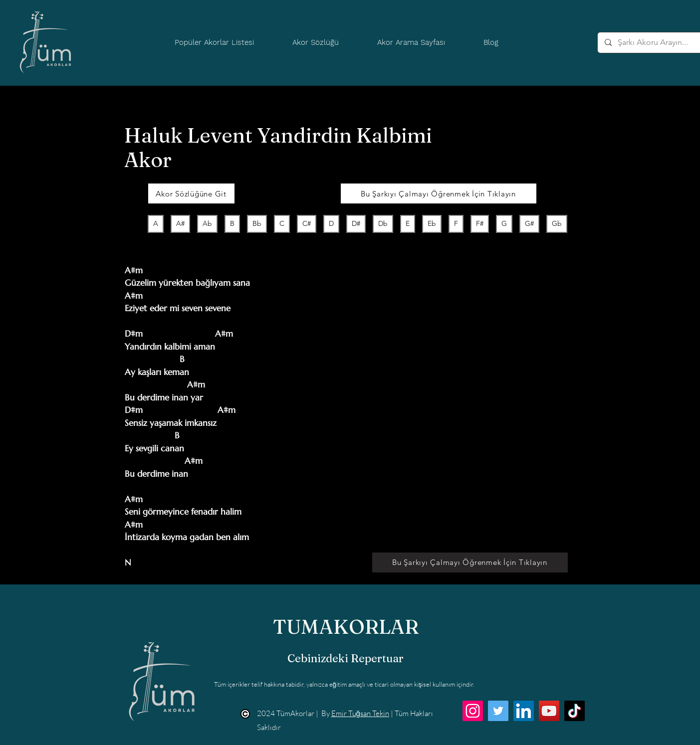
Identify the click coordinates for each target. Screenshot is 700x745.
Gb (557, 223)
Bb (257, 223)
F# (479, 223)
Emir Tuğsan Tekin (360, 713)
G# (529, 223)
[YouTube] (549, 711)
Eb (432, 223)
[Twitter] (498, 711)
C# (306, 223)
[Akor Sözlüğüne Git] (191, 193)
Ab (207, 223)
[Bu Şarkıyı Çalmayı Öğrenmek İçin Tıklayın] (439, 193)
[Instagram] (473, 711)
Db (383, 223)
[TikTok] (575, 711)
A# (180, 223)
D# (356, 223)
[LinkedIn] (524, 711)
